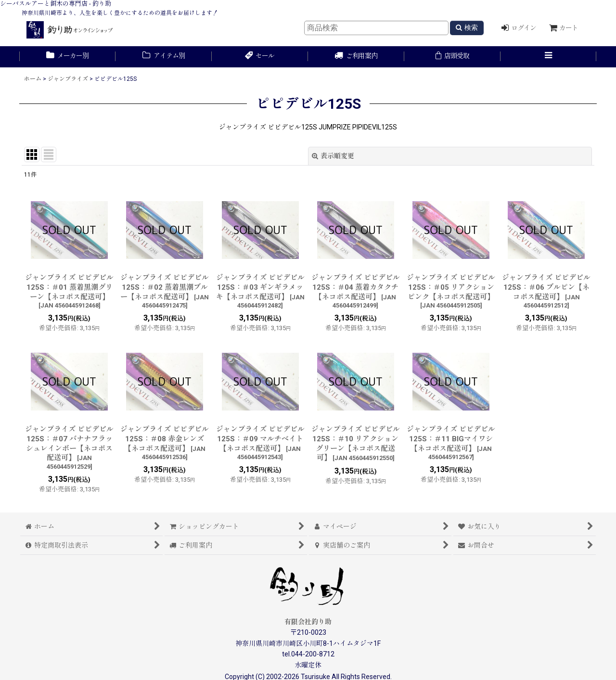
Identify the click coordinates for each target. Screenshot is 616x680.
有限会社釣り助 (308, 622)
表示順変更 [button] (333, 156)
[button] (549, 57)
